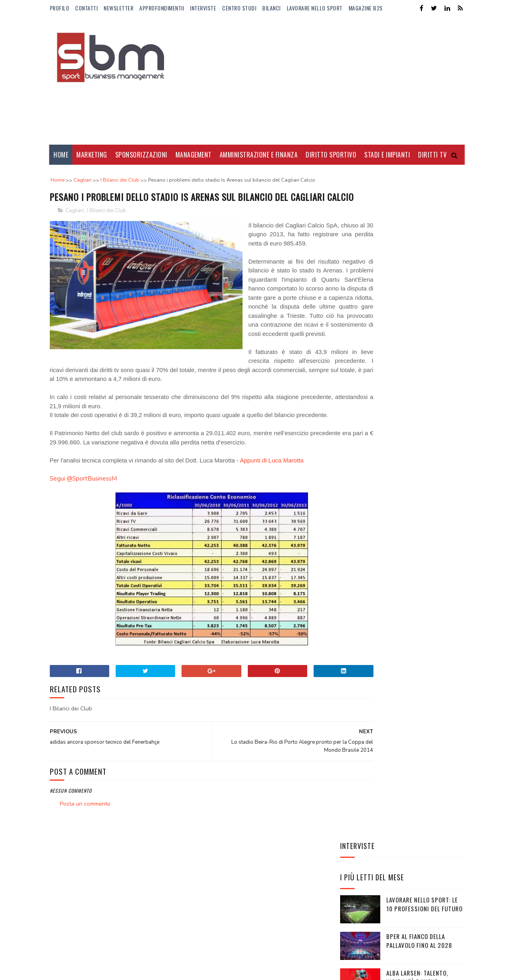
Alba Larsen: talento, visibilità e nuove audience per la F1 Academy (425, 336)
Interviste (203, 8)
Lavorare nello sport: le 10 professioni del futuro (424, 259)
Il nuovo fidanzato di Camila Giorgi (417, 368)
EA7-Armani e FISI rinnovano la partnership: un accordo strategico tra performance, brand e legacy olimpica (402, 554)
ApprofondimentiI (162, 8)
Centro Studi (239, 8)
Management (194, 155)
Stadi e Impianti (388, 155)
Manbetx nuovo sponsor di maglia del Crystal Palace (422, 409)
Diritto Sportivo (331, 155)
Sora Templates (88, 962)
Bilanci (271, 8)
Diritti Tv (433, 155)
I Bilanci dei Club (107, 226)
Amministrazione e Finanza (259, 155)
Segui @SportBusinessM (83, 539)
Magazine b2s (366, 8)
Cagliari (75, 226)
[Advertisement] (318, 80)
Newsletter (118, 8)
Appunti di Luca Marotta (271, 521)
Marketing (92, 155)
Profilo (60, 8)
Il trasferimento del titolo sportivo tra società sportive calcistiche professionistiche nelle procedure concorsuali (394, 496)
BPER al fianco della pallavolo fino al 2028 (419, 295)
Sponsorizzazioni (141, 155)
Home (61, 155)
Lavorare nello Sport (315, 8)
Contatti (86, 8)
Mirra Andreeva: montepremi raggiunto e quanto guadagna (422, 446)
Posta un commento (85, 864)
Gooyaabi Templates (160, 962)
